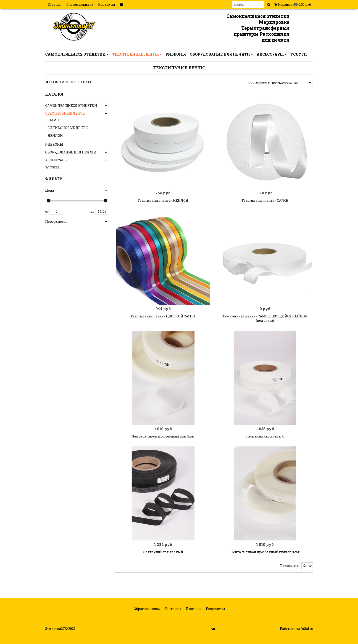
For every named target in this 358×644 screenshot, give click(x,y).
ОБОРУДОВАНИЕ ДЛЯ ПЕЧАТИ (221, 54)
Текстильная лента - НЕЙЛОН (163, 202)
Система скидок (80, 4)
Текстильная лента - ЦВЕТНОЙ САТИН (163, 319)
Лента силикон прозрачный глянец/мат (265, 558)
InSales (307, 635)
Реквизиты (215, 615)
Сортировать (259, 82)
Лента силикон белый (265, 441)
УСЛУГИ (299, 54)
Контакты (107, 4)
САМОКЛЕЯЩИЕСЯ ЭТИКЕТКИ (77, 54)
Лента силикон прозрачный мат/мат (163, 441)
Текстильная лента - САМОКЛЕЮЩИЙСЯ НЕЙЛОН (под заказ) (265, 322)
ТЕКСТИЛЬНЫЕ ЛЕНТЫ (137, 54)
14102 (102, 211)
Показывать (290, 572)
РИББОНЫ (176, 54)
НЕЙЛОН (55, 136)
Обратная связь (146, 615)
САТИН (53, 120)
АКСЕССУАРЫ (272, 54)
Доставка (193, 615)
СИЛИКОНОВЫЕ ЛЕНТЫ (68, 128)
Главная (55, 4)
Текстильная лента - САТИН (265, 202)
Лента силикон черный (163, 558)
